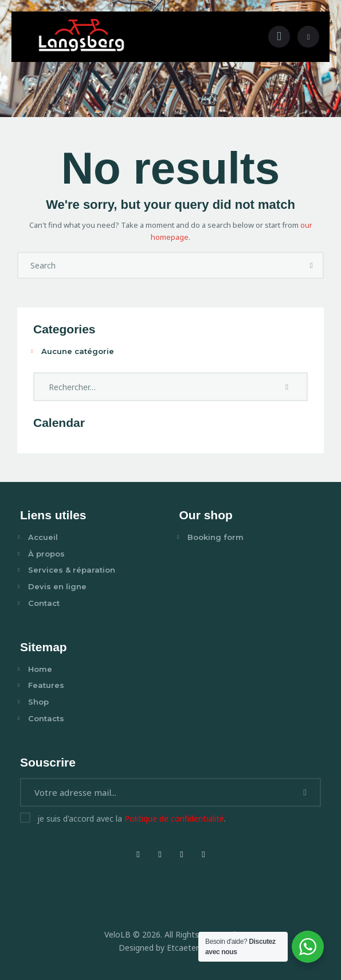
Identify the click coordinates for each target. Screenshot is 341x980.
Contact (44, 603)
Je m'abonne (307, 797)
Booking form (215, 537)
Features (46, 685)
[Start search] (311, 266)
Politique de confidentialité (174, 818)
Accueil (43, 537)
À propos (46, 554)
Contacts (46, 718)
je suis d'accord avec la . (132, 818)
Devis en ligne (57, 586)
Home (40, 669)
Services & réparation (72, 570)
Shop (38, 702)
